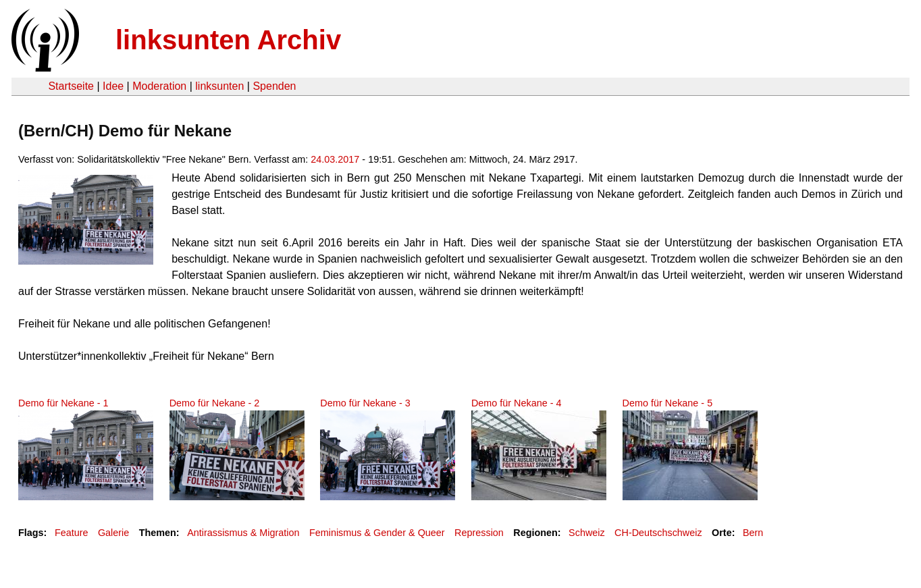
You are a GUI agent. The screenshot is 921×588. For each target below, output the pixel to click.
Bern (753, 533)
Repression (479, 533)
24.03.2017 (335, 159)
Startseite (71, 86)
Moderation (159, 86)
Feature (72, 533)
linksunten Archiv (228, 40)
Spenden (274, 86)
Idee (113, 86)
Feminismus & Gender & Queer (377, 533)
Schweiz (587, 533)
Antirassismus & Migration (243, 533)
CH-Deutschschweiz (658, 533)
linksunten (219, 86)
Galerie (113, 533)
